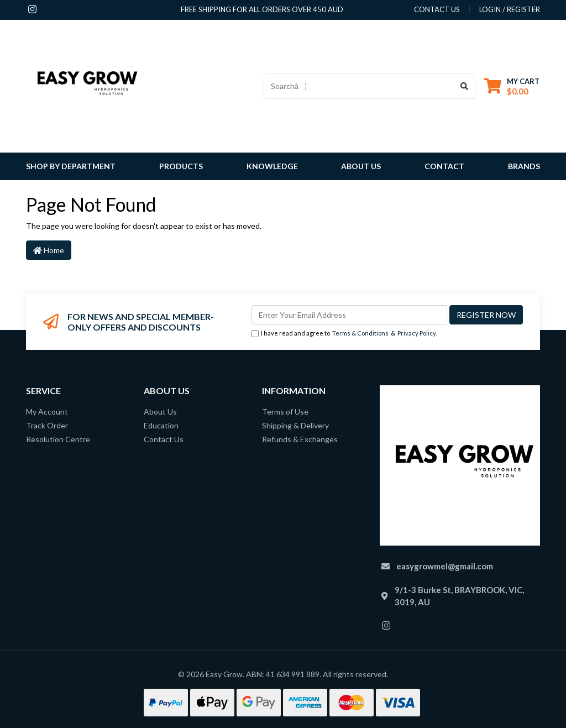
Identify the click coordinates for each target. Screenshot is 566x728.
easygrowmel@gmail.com (445, 566)
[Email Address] (349, 315)
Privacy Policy (417, 333)
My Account (47, 412)
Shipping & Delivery (295, 425)
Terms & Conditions (360, 333)
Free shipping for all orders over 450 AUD (262, 9)
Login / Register (510, 9)
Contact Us (164, 439)
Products (181, 166)
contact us (437, 9)
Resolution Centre (58, 439)
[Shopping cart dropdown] (512, 86)
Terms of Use (285, 412)
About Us (361, 166)
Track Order (47, 425)
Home (49, 250)
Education (161, 425)
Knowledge (272, 166)
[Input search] (359, 86)
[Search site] (465, 86)
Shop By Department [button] (71, 166)
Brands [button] (524, 166)
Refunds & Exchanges (300, 439)
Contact (444, 166)
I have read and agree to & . (344, 334)
